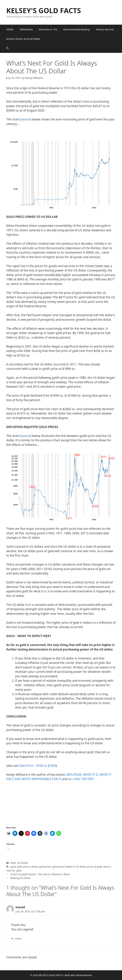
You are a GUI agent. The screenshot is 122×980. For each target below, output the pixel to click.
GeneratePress (84, 975)
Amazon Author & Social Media (23, 39)
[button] (7, 48)
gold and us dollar (27, 867)
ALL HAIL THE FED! (81, 779)
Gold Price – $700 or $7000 (38, 766)
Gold (13, 863)
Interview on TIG (48, 29)
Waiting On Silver (20, 878)
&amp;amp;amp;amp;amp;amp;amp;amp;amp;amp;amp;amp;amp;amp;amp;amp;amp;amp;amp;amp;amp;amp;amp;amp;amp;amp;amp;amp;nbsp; (72, 805)
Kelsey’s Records (105, 29)
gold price (45, 867)
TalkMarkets (26, 29)
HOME (10, 29)
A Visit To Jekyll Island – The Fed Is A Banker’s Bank (40, 874)
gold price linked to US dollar (69, 867)
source (26, 119)
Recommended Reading (76, 29)
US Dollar (23, 863)
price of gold (95, 867)
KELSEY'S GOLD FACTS (44, 10)
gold (13, 867)
